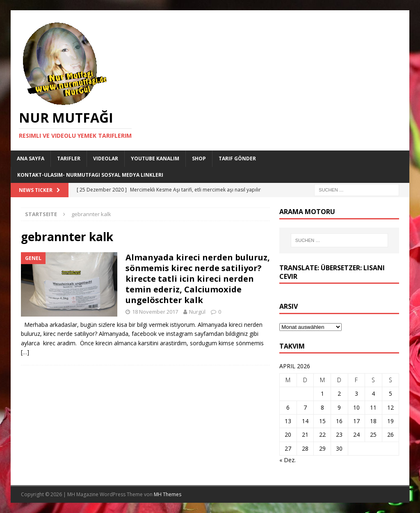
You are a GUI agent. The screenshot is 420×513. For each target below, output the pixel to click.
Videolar (106, 158)
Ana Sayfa (31, 158)
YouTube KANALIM (155, 158)
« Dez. (288, 460)
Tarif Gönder (237, 158)
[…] (25, 352)
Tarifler (69, 158)
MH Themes (168, 494)
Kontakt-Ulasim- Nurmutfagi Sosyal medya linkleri (90, 175)
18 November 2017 (155, 312)
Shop (199, 158)
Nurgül (197, 312)
